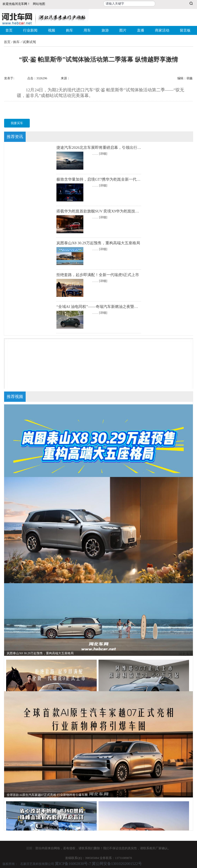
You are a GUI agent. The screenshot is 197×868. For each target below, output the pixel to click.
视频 (52, 30)
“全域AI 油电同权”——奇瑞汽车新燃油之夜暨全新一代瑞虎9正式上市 (115, 307)
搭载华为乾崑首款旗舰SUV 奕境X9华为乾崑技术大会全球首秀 (109, 211)
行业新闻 (30, 30)
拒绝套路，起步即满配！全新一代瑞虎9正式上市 (98, 275)
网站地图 (39, 4)
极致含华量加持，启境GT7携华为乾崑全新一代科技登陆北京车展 (112, 179)
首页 (9, 30)
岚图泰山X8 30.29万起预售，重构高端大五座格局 (98, 243)
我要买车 (17, 123)
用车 (87, 30)
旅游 (105, 30)
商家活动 (162, 30)
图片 (123, 30)
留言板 (185, 30)
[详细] (103, 154)
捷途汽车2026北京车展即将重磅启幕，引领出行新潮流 (103, 148)
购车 (70, 30)
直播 (141, 30)
